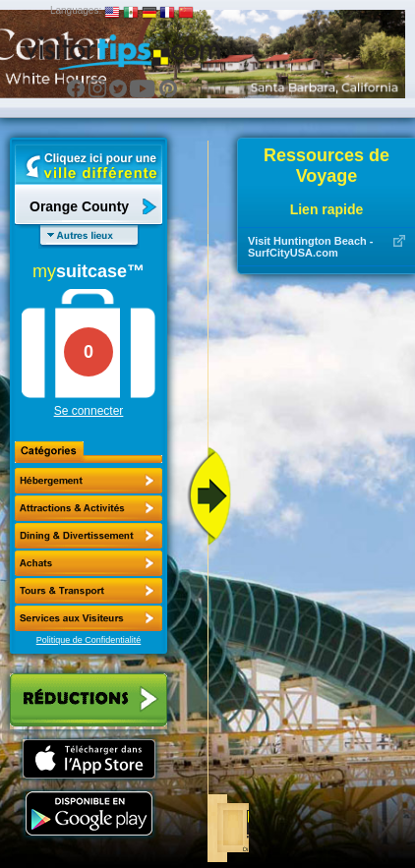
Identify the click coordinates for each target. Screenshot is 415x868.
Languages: (76, 10)
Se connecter (89, 411)
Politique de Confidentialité (89, 640)
